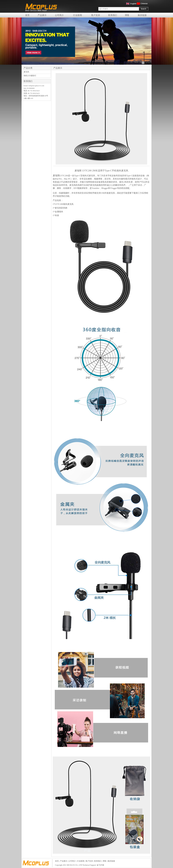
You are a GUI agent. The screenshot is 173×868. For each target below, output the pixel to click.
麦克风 (26, 72)
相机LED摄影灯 (30, 76)
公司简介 (59, 15)
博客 (127, 15)
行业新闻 (78, 15)
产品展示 (42, 15)
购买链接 (142, 15)
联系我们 (113, 15)
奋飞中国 (100, 865)
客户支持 (96, 15)
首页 (27, 15)
